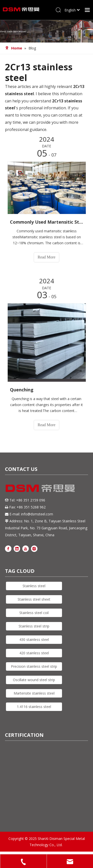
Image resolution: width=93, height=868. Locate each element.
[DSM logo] (40, 488)
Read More (47, 257)
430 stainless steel (34, 640)
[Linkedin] (17, 548)
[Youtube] (26, 548)
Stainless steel (34, 586)
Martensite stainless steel (34, 693)
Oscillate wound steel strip (34, 680)
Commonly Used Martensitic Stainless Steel (46, 222)
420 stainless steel (34, 653)
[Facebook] (8, 548)
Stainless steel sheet (34, 599)
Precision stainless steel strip (34, 666)
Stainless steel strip (34, 626)
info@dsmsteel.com (37, 514)
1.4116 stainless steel (34, 707)
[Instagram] (34, 548)
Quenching (22, 390)
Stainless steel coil (34, 613)
